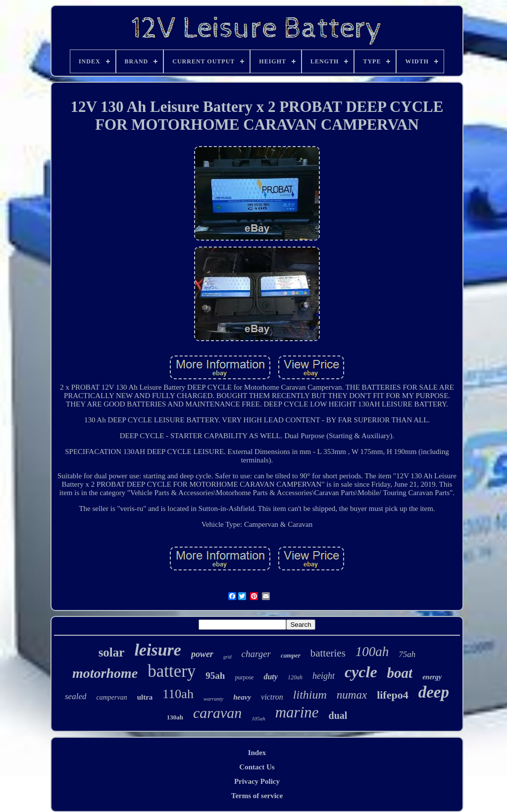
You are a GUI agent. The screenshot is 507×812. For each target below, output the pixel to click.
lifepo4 (393, 695)
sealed (76, 696)
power (202, 654)
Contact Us (257, 767)
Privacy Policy (257, 781)
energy (432, 677)
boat (400, 673)
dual (338, 715)
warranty (213, 699)
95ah (215, 676)
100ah (372, 652)
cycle (361, 672)
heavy (242, 697)
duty (270, 677)
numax (352, 695)
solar (112, 652)
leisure (157, 650)
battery (172, 671)
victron (272, 697)
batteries (328, 653)
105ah (258, 718)
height (324, 676)
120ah (295, 677)
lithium (310, 695)
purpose (244, 677)
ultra (145, 697)
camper (291, 655)
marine (297, 712)
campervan (111, 697)
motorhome (105, 673)
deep (434, 692)
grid (228, 657)
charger (256, 654)
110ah (178, 694)
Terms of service (257, 796)
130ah (175, 717)
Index (257, 753)
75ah (407, 654)
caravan (217, 713)
